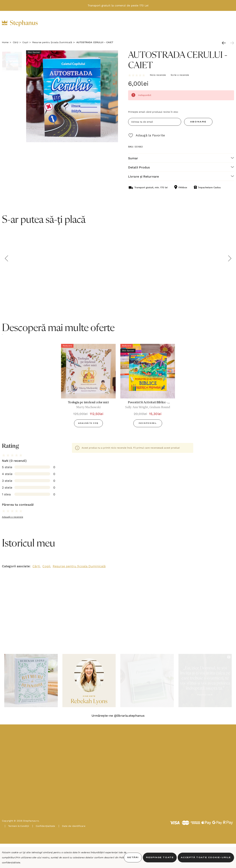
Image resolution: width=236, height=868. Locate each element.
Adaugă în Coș (88, 423)
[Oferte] (133, 24)
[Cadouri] (93, 24)
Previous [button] (6, 259)
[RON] (201, 24)
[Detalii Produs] (181, 167)
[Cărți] (74, 24)
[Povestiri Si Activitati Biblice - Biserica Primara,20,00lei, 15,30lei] (148, 371)
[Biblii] (56, 24)
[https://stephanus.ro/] (24, 23)
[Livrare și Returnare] (181, 176)
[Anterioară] (225, 43)
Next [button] (230, 259)
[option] (88, 387)
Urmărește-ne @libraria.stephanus (118, 716)
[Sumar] (181, 158)
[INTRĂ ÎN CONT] (210, 23)
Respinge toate (160, 858)
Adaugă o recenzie (13, 517)
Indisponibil (148, 423)
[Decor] (114, 24)
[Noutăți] (153, 23)
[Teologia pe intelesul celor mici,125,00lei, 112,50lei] (88, 371)
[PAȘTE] (174, 24)
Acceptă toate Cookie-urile (206, 858)
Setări (133, 858)
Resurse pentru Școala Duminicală (79, 566)
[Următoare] (231, 43)
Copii (46, 566)
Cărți (36, 566)
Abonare (198, 122)
